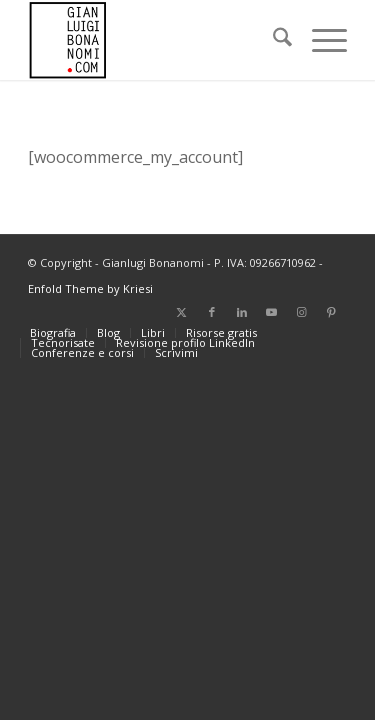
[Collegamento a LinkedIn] (242, 312)
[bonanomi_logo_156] (155, 40)
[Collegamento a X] (182, 312)
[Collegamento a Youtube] (272, 312)
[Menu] (319, 40)
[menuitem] (272, 40)
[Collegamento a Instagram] (302, 312)
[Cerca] (272, 40)
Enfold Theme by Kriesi (90, 288)
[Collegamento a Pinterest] (332, 312)
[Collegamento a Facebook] (212, 312)
